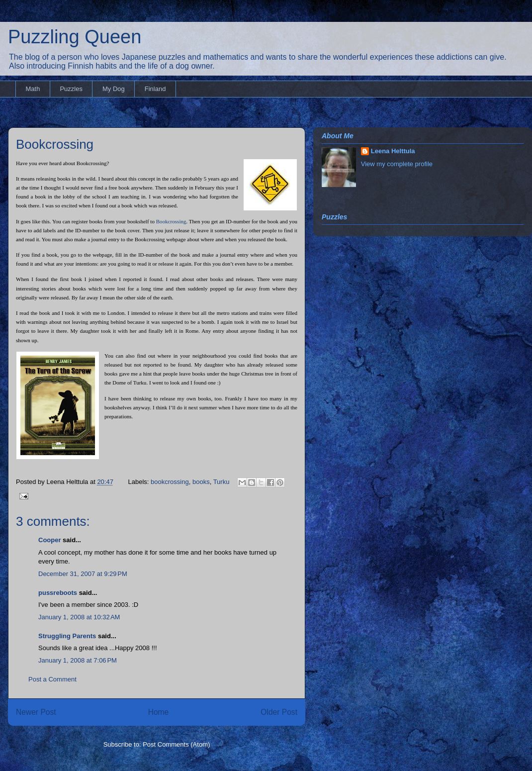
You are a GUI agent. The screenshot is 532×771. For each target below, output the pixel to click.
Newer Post (36, 712)
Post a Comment (52, 679)
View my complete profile (397, 164)
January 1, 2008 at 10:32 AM (79, 617)
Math (33, 89)
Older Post (279, 712)
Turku (222, 482)
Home (159, 712)
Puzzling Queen (75, 37)
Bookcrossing (55, 144)
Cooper (50, 540)
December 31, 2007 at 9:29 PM (83, 574)
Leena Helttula (393, 151)
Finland (155, 89)
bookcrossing (170, 482)
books (201, 482)
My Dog (114, 89)
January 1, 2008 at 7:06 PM (78, 660)
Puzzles (71, 89)
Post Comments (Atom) (176, 744)
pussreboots (58, 593)
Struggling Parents (67, 636)
